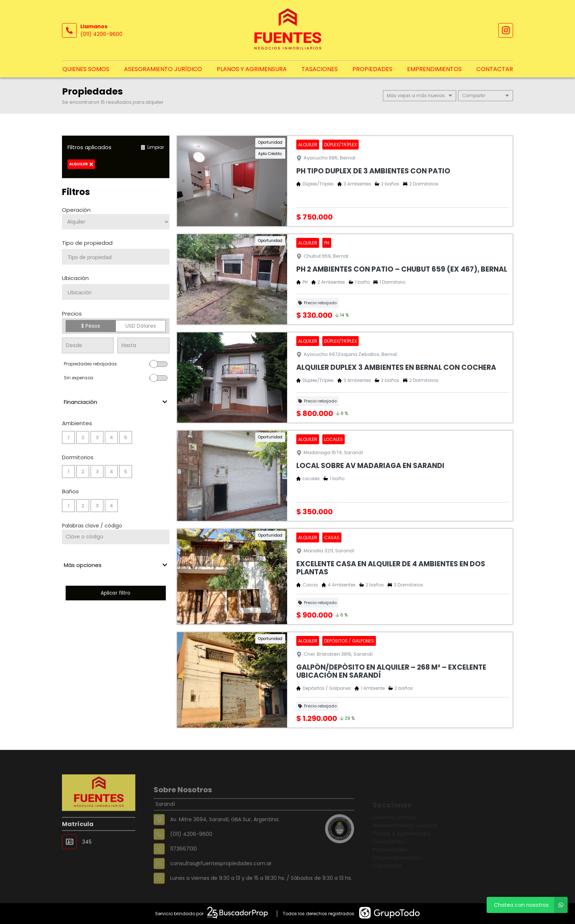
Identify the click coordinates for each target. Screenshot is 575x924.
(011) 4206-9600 (101, 34)
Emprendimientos (434, 69)
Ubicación (75, 278)
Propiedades (372, 69)
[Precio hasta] (143, 345)
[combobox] (116, 257)
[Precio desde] (88, 345)
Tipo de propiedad (87, 243)
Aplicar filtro (116, 593)
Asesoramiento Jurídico (163, 69)
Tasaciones (320, 69)
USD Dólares (141, 326)
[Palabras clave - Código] (116, 537)
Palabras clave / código (92, 526)
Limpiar (152, 147)
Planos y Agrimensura (252, 69)
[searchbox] (118, 257)
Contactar (495, 69)
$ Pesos (91, 326)
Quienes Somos (86, 69)
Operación (76, 210)
